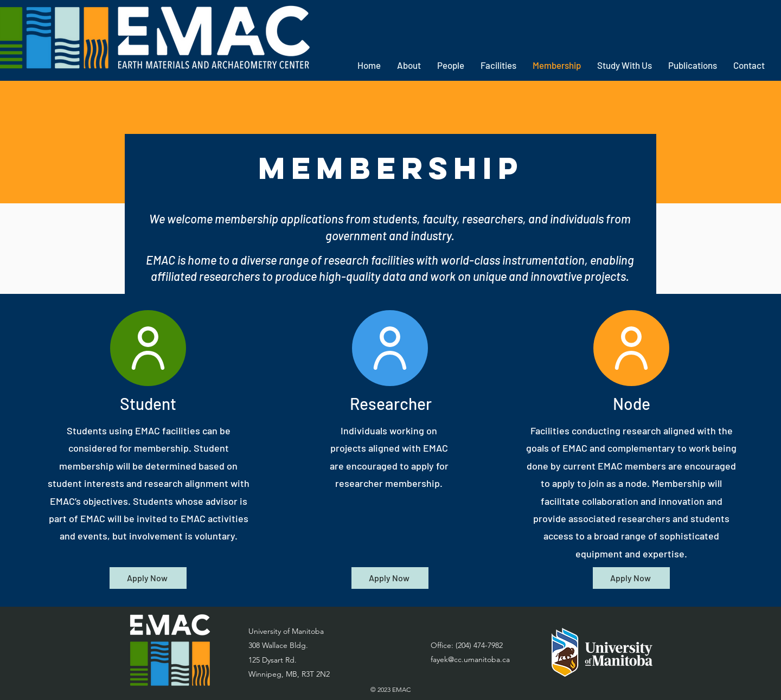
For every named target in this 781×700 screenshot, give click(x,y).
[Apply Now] (148, 578)
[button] (409, 65)
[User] (148, 348)
